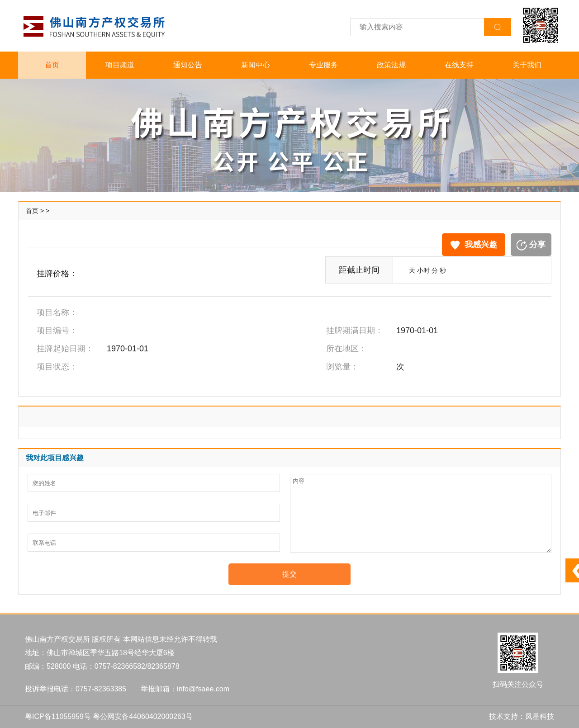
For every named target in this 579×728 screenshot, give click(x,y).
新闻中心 (256, 65)
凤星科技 (540, 716)
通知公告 (188, 65)
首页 (52, 65)
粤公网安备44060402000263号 (143, 716)
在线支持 (459, 65)
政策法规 (391, 65)
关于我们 (527, 65)
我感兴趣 (474, 245)
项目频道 (120, 65)
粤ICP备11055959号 (58, 716)
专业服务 (323, 65)
